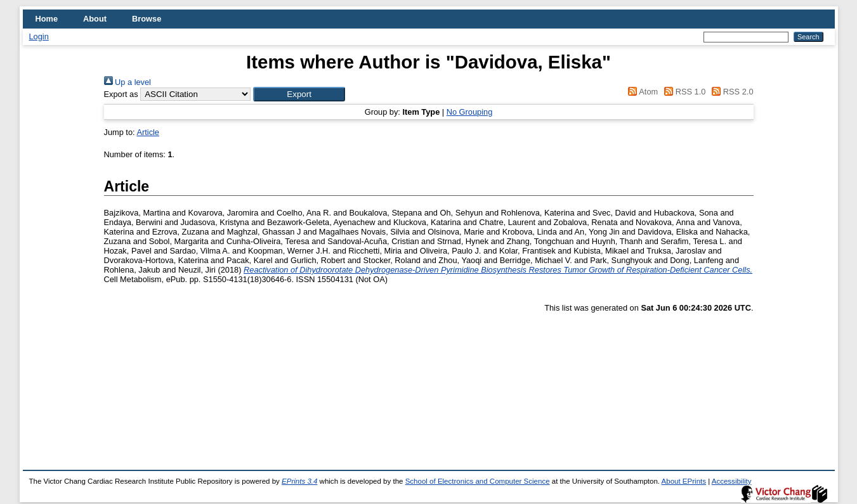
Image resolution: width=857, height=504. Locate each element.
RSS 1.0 (683, 92)
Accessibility (732, 481)
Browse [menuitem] (147, 19)
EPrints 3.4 (299, 481)
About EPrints (684, 481)
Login (39, 36)
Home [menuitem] (47, 19)
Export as (121, 94)
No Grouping (470, 112)
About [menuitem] (95, 19)
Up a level (128, 82)
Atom (641, 92)
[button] (299, 94)
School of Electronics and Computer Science (478, 481)
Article (148, 132)
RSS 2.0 (731, 92)
